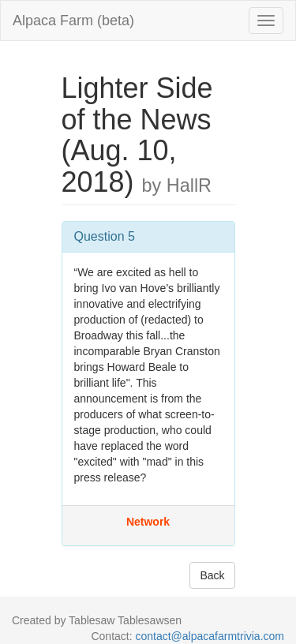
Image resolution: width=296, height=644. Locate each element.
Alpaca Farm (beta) (73, 21)
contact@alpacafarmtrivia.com (210, 636)
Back (212, 575)
